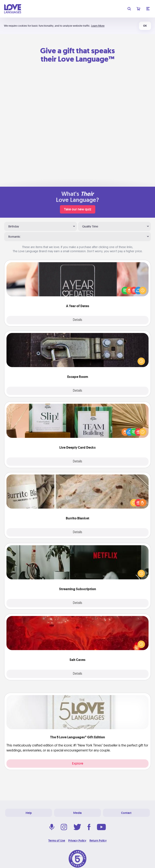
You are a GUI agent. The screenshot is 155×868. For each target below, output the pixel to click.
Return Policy (98, 841)
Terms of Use (57, 841)
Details (77, 320)
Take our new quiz (78, 209)
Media (77, 813)
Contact (126, 813)
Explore (78, 763)
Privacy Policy (77, 841)
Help (29, 813)
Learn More (98, 26)
